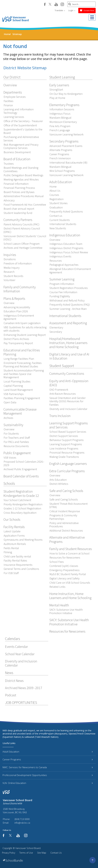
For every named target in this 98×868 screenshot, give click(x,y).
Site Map (42, 853)
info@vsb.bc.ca (22, 823)
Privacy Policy (9, 853)
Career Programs (48, 759)
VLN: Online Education (48, 783)
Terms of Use (26, 853)
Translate (60, 10)
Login (72, 10)
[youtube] (56, 5)
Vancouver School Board (28, 848)
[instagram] (62, 5)
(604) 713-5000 (22, 819)
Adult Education (48, 752)
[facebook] (45, 4)
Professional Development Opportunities (48, 775)
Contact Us (56, 853)
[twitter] (50, 5)
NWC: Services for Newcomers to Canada (48, 767)
